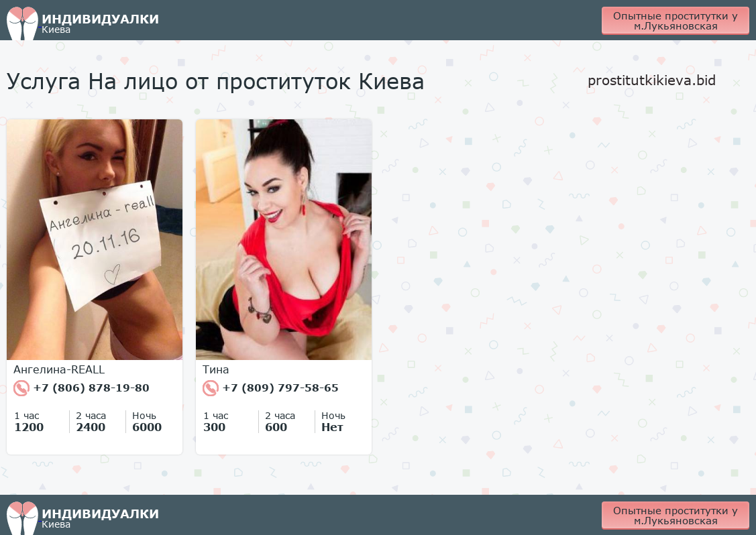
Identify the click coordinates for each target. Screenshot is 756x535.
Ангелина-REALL (59, 369)
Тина (216, 369)
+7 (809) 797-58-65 (271, 388)
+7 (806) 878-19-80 (82, 388)
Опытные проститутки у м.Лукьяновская (676, 20)
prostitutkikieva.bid (652, 80)
